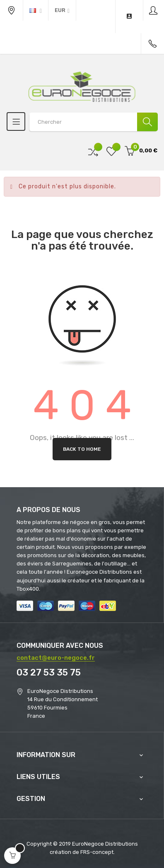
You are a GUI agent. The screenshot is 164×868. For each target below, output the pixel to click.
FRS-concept (97, 852)
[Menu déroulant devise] (36, 10)
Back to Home (82, 449)
